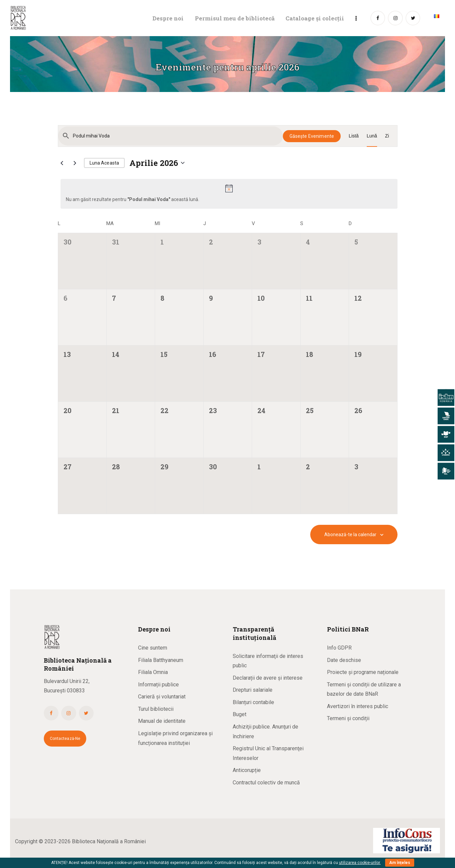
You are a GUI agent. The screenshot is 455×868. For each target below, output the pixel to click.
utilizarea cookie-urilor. (360, 863)
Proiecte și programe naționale (363, 672)
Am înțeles (400, 863)
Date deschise (344, 660)
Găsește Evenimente (312, 136)
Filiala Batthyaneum (161, 660)
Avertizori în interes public (358, 706)
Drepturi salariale (253, 690)
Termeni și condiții (348, 718)
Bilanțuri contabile (253, 702)
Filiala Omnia (153, 672)
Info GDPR (339, 648)
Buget (240, 714)
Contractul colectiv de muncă (266, 783)
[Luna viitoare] (75, 163)
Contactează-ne (65, 739)
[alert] (229, 194)
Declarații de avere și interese (268, 678)
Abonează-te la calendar (350, 535)
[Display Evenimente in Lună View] (372, 136)
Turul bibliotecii (156, 709)
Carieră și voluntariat (162, 697)
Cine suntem (153, 648)
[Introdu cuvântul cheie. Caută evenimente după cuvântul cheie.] (170, 136)
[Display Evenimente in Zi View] (387, 136)
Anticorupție (247, 770)
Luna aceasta (104, 163)
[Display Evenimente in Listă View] (354, 136)
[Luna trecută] (62, 163)
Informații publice (158, 685)
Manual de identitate (162, 721)
